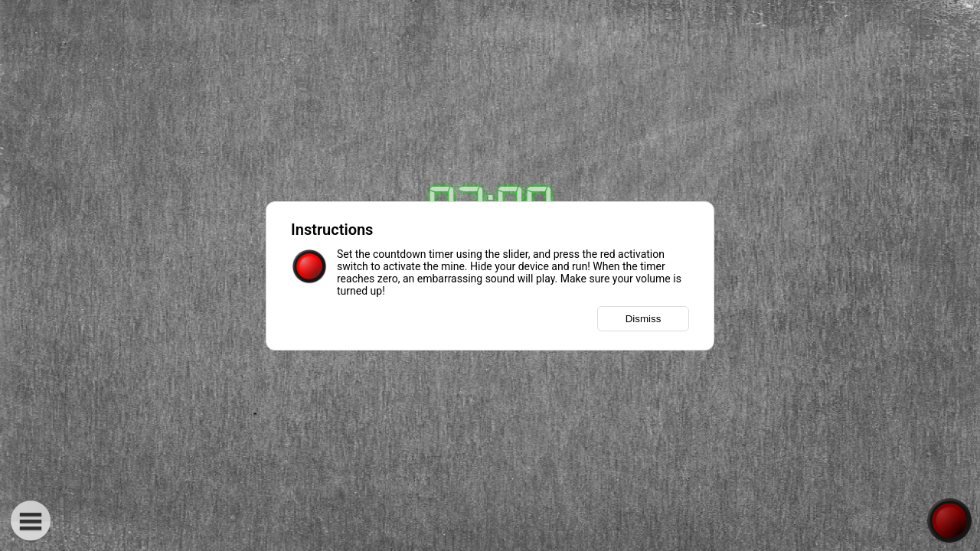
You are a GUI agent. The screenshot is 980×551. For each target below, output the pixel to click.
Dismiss (644, 319)
